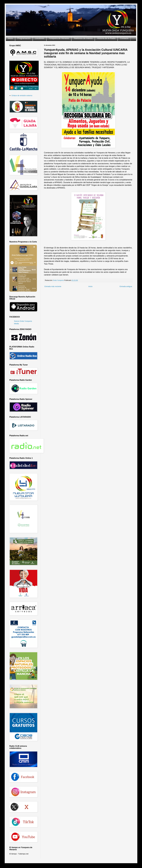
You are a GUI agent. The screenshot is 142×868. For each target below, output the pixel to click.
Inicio (10, 38)
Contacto (124, 38)
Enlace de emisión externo (22, 95)
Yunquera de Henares (59, 38)
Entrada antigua (126, 286)
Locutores (40, 38)
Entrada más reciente (53, 286)
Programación (24, 38)
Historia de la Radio (106, 38)
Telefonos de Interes (83, 38)
